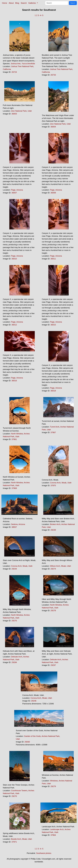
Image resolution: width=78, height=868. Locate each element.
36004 (53, 127)
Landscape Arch (57, 829)
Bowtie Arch (16, 839)
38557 (14, 527)
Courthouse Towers (19, 791)
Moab (64, 483)
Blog (17, 3)
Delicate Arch (17, 657)
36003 (14, 114)
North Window (17, 434)
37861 (14, 439)
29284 (14, 662)
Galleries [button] (32, 3)
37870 (53, 485)
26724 (14, 72)
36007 (14, 193)
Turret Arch (55, 427)
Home (5, 3)
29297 (53, 665)
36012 (14, 325)
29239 (53, 530)
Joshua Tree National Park (22, 66)
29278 (53, 611)
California (7, 69)
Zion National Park (19, 111)
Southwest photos (44, 853)
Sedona (14, 524)
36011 (53, 259)
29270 (14, 796)
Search (24, 3)
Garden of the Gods (32, 736)
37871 (14, 842)
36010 (14, 259)
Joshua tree (16, 64)
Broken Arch (55, 524)
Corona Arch (55, 483)
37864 (53, 835)
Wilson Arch (55, 566)
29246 (34, 701)
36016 (14, 381)
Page (13, 190)
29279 (53, 786)
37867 (53, 432)
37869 (14, 488)
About (11, 3)
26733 (53, 75)
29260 (27, 742)
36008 (53, 193)
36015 (53, 325)
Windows (54, 781)
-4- (41, 15)
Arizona (20, 190)
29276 (14, 621)
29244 (14, 569)
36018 (53, 391)
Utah (30, 111)
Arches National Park (51, 736)
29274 (53, 569)
